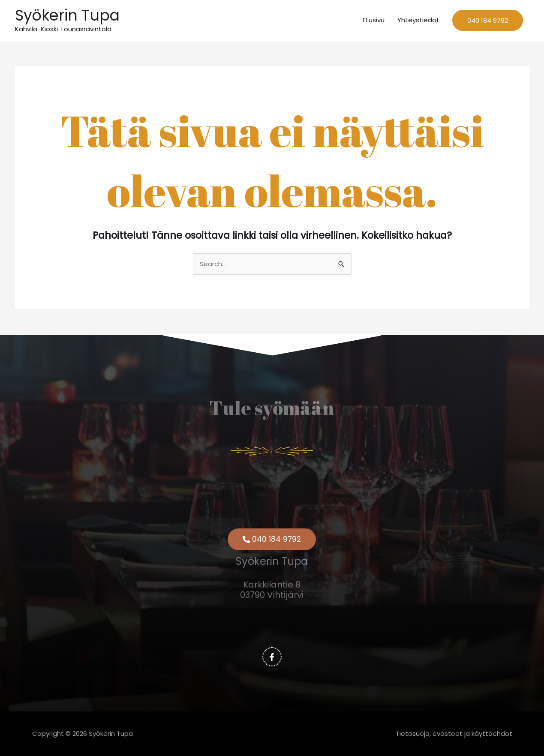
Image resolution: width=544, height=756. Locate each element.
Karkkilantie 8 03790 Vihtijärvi (272, 581)
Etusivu (374, 20)
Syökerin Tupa (67, 15)
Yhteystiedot (418, 20)
